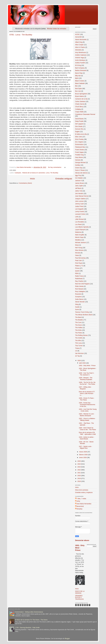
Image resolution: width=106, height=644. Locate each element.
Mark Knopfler (80, 235)
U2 (76, 351)
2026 (79, 361)
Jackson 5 (78, 181)
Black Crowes (80, 81)
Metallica (78, 240)
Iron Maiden (79, 178)
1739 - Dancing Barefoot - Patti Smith (27, 628)
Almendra (78, 50)
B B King (78, 65)
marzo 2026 (83, 452)
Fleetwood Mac (80, 147)
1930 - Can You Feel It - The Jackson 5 (87, 374)
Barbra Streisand (81, 70)
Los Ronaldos (80, 222)
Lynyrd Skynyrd (80, 230)
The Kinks (78, 330)
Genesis (78, 160)
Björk (77, 78)
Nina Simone (79, 250)
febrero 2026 (84, 455)
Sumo (77, 309)
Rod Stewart (79, 289)
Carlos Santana (80, 101)
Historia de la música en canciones (34, 173)
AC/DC (77, 34)
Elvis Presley (79, 139)
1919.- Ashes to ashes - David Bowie (87, 438)
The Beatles (79, 320)
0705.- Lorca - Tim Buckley (21, 35)
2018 (79, 481)
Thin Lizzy (78, 343)
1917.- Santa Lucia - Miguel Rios (85, 447)
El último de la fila (81, 134)
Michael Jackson (81, 242)
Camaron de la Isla (81, 99)
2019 (79, 478)
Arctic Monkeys (80, 60)
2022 (79, 470)
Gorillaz (78, 165)
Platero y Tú (79, 266)
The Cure (78, 322)
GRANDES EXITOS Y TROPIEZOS (79, 597)
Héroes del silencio (81, 173)
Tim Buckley (54, 173)
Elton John (79, 137)
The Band (78, 317)
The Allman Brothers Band (84, 315)
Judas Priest (79, 206)
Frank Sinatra (80, 150)
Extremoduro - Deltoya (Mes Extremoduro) (29, 612)
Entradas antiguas (64, 179)
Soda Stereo (79, 299)
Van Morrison (80, 353)
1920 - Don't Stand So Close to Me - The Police (87, 429)
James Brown (80, 183)
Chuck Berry (79, 107)
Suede (77, 307)
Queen (77, 271)
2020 (79, 476)
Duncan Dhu (79, 129)
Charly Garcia (80, 104)
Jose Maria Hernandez (84, 504)
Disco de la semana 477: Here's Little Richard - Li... (87, 393)
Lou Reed (78, 224)
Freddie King (79, 155)
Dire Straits (79, 126)
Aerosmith (78, 37)
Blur (76, 86)
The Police (79, 333)
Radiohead (79, 279)
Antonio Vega (80, 58)
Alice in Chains (80, 47)
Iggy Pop (78, 175)
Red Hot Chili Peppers (82, 284)
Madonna (78, 232)
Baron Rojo (79, 73)
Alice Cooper (79, 45)
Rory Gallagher (80, 291)
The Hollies (79, 328)
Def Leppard (79, 124)
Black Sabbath (80, 83)
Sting (77, 304)
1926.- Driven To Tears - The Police (87, 399)
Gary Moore (79, 157)
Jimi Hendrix (79, 193)
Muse (77, 245)
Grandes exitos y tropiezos (84, 492)
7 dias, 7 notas (18, 8)
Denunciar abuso (82, 540)
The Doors (79, 325)
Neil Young (79, 248)
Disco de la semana (82, 490)
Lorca (48, 173)
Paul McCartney (80, 258)
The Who (78, 340)
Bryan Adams (80, 96)
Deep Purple (79, 121)
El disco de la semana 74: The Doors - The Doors (31, 620)
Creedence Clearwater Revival (85, 114)
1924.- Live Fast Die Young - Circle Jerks (88, 410)
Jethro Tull (79, 191)
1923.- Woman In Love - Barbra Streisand (87, 415)
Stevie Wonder (80, 302)
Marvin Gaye (79, 237)
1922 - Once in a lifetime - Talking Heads (87, 419)
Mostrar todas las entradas (57, 29)
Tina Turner (79, 346)
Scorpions (78, 297)
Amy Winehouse (81, 52)
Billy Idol (78, 76)
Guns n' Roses (80, 170)
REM (77, 273)
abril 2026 (83, 363)
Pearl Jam (78, 260)
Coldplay (78, 109)
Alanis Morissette (81, 40)
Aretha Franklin (80, 63)
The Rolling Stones (81, 335)
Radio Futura (79, 276)
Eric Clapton (79, 142)
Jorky (78, 501)
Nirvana (78, 253)
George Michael (80, 162)
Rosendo (78, 294)
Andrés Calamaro (81, 55)
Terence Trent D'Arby (82, 312)
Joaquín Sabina (80, 199)
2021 (79, 473)
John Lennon (79, 201)
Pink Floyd (79, 263)
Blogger (67, 638)
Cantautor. (18, 173)
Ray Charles (79, 281)
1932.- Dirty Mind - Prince (87, 366)
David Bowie (79, 119)
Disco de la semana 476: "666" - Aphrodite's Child (87, 433)
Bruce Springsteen (81, 94)
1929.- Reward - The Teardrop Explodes (86, 379)
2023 (79, 467)
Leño (77, 217)
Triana (77, 348)
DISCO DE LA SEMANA (80, 592)
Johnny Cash (79, 204)
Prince (77, 268)
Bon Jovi (78, 91)
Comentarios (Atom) (25, 183)
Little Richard (79, 219)
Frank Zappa (79, 152)
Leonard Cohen (80, 214)
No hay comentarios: (55, 167)
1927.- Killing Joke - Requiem (85, 388)
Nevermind (80, 506)
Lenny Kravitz (80, 211)
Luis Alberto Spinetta (82, 227)
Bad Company (80, 68)
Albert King (79, 42)
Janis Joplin (79, 186)
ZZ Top (77, 356)
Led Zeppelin (79, 209)
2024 (79, 464)
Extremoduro (79, 144)
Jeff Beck (78, 188)
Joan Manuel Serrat (82, 196)
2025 (79, 461)
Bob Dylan (79, 89)
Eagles (77, 132)
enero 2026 (83, 457)
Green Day (79, 168)
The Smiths (79, 338)
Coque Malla (79, 112)
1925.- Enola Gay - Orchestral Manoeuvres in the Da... (87, 405)
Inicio (32, 179)
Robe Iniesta (79, 286)
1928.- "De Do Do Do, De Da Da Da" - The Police (87, 383)
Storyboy (79, 509)
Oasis (77, 255)
